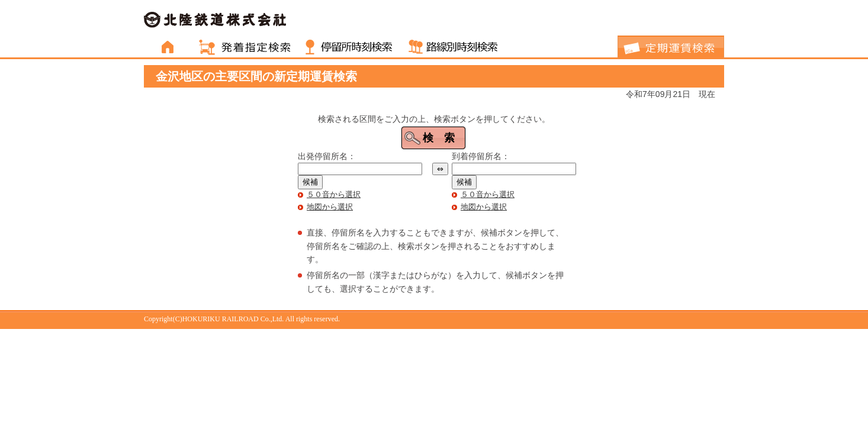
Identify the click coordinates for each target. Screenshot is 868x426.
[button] (433, 138)
